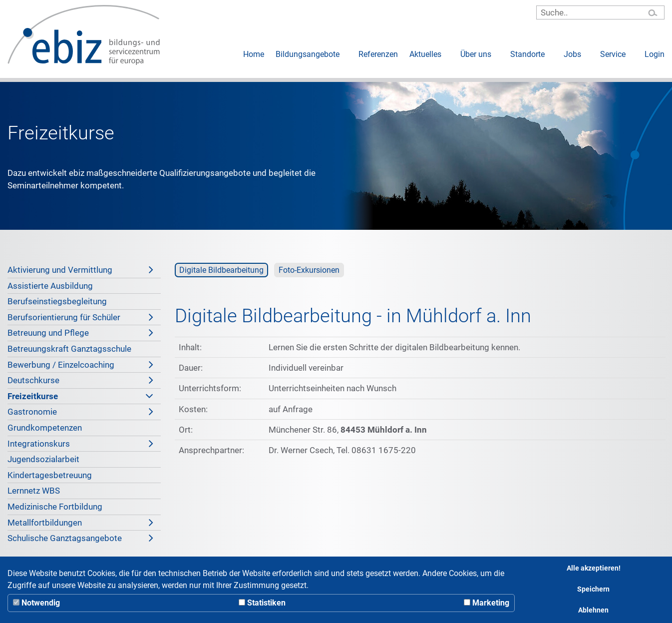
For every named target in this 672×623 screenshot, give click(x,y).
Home (254, 54)
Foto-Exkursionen (309, 270)
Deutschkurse (80, 380)
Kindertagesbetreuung (50, 475)
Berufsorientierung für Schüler (80, 317)
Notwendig (36, 603)
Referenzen (378, 54)
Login (655, 54)
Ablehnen (593, 610)
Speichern (593, 589)
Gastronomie (80, 412)
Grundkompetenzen (45, 428)
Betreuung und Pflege (80, 333)
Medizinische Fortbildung (55, 507)
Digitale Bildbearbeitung (221, 270)
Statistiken (262, 603)
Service (613, 54)
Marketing (487, 603)
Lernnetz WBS (34, 491)
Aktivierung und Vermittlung (80, 270)
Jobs (572, 54)
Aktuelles (425, 54)
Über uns (476, 54)
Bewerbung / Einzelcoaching (80, 365)
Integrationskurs (80, 444)
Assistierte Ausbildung (50, 286)
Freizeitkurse (80, 396)
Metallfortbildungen (80, 523)
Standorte (527, 54)
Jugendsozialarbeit (43, 459)
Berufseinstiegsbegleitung (57, 301)
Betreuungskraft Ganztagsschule (69, 349)
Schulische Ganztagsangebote (80, 538)
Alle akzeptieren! (594, 568)
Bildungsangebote (308, 54)
